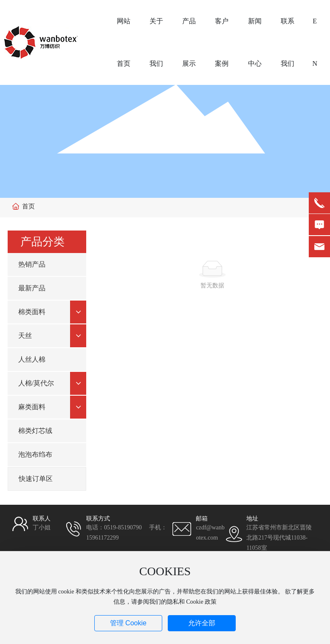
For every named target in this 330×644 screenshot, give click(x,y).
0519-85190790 (123, 527)
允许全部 (202, 623)
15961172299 (102, 538)
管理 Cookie (128, 623)
